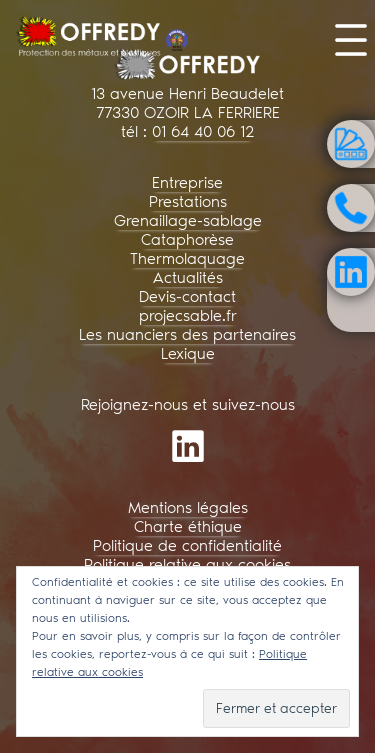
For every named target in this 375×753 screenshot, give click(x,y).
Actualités (188, 277)
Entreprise (187, 182)
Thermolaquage (187, 258)
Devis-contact (187, 296)
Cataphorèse (187, 239)
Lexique (188, 353)
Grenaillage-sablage (188, 220)
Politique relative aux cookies (187, 564)
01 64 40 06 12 (203, 131)
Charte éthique (188, 526)
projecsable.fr (188, 315)
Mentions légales (188, 507)
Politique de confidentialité (187, 545)
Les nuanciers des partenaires (187, 334)
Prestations (188, 201)
